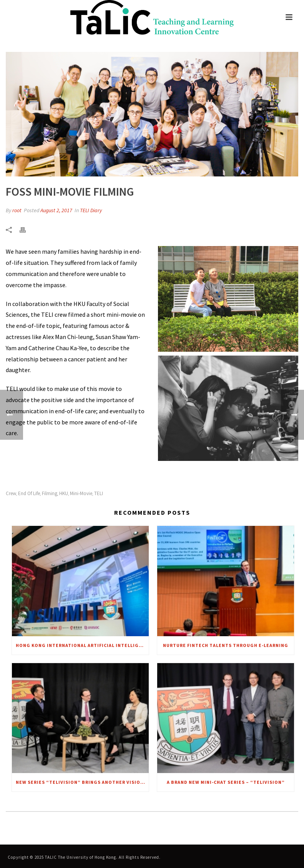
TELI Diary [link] (91, 210)
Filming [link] (50, 493)
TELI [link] (99, 493)
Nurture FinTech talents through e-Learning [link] (226, 645)
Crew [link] (11, 493)
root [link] (17, 210)
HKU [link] (64, 493)
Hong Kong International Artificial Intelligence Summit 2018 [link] (82, 645)
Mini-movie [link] (81, 493)
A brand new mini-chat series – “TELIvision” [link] (226, 782)
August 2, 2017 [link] (56, 210)
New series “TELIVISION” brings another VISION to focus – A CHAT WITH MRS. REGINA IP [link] (82, 782)
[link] (152, 17)
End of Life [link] (29, 493)
